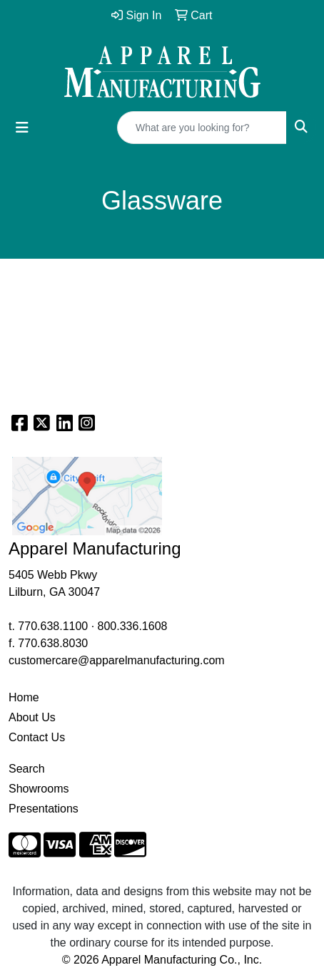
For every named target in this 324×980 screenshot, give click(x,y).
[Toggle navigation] (22, 128)
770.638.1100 (53, 626)
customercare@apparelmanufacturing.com (117, 660)
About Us (32, 717)
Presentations (44, 809)
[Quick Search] (202, 128)
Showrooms (39, 789)
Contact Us (37, 737)
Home (24, 697)
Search (27, 769)
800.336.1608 (133, 626)
